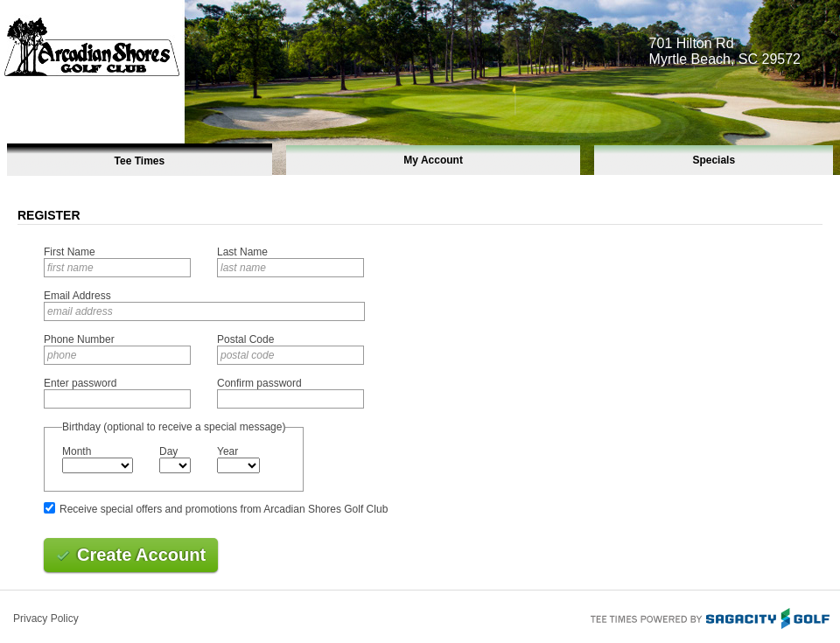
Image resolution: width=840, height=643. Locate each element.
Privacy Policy (46, 619)
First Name (70, 252)
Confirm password (259, 383)
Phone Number (79, 339)
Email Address (77, 296)
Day (168, 451)
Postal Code (245, 339)
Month (77, 451)
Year (227, 451)
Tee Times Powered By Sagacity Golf (709, 617)
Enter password (80, 383)
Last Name (242, 252)
